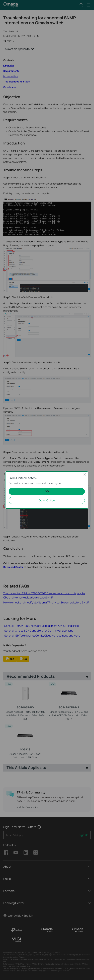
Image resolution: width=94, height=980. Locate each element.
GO (47, 491)
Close (85, 474)
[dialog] (47, 490)
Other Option (47, 500)
